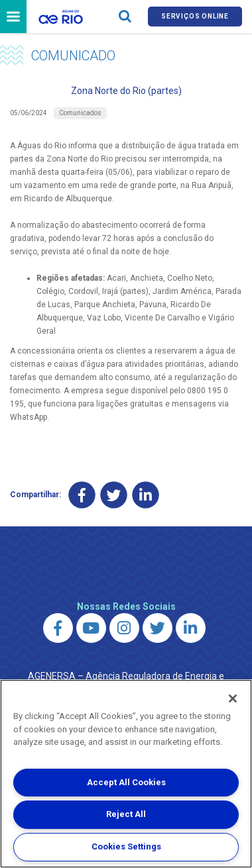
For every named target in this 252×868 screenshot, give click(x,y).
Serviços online (195, 16)
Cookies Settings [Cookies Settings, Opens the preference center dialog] (126, 846)
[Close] (233, 699)
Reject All (126, 814)
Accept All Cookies (126, 782)
